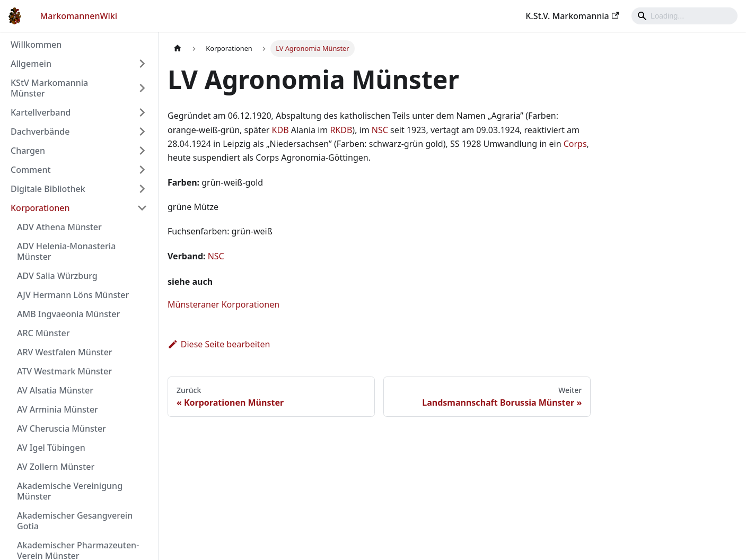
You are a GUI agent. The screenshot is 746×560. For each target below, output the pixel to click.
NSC (380, 130)
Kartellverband (41, 112)
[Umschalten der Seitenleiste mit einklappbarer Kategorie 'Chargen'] (142, 151)
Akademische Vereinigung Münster (70, 491)
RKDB (341, 130)
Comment (31, 170)
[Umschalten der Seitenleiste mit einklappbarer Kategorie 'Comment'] (142, 170)
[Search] (684, 16)
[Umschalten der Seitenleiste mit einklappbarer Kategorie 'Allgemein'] (142, 64)
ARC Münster (43, 333)
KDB (280, 130)
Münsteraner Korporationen (223, 304)
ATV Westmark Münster (64, 371)
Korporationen (40, 208)
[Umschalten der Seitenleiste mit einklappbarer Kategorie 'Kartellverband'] (142, 112)
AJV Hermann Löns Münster (73, 295)
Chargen (28, 151)
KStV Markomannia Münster (49, 88)
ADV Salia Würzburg (57, 276)
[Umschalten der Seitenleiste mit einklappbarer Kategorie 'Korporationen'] (142, 208)
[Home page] (178, 49)
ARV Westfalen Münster (65, 352)
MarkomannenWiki (79, 16)
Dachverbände (40, 132)
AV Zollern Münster (56, 467)
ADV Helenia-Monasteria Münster (66, 251)
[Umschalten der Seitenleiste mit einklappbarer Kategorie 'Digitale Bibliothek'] (142, 189)
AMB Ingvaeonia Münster (68, 314)
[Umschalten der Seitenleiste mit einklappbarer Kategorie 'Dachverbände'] (142, 132)
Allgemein (31, 64)
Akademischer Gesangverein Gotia (75, 521)
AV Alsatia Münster (55, 390)
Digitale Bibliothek (48, 189)
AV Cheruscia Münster (62, 428)
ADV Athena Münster (59, 227)
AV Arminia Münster (58, 409)
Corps (575, 144)
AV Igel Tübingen (51, 448)
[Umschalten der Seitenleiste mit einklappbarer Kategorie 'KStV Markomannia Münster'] (142, 88)
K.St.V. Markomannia (572, 16)
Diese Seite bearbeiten (219, 344)
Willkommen (36, 45)
